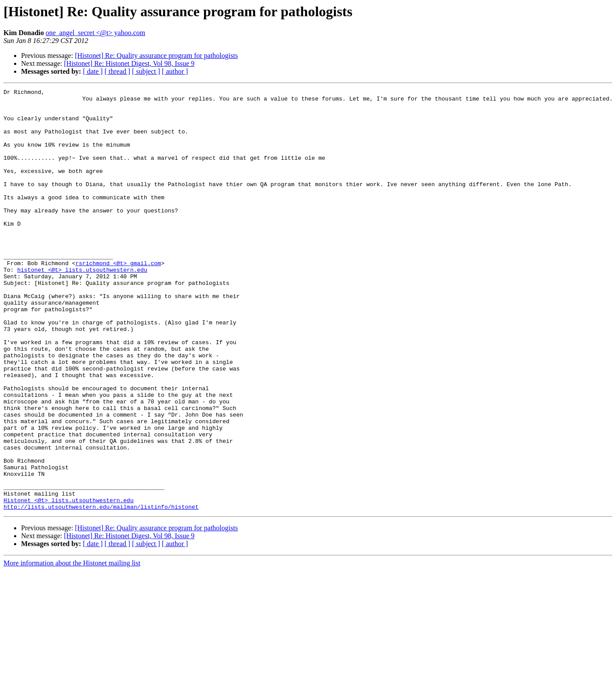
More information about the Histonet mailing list (72, 647)
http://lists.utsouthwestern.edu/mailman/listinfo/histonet (101, 591)
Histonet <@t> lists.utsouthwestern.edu (68, 583)
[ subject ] (146, 71)
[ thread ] (117, 71)
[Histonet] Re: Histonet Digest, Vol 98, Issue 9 (129, 63)
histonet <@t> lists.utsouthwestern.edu (82, 306)
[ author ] (175, 71)
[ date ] (93, 71)
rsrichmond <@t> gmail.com (118, 299)
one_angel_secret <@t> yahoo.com (95, 33)
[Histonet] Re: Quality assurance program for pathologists (156, 56)
